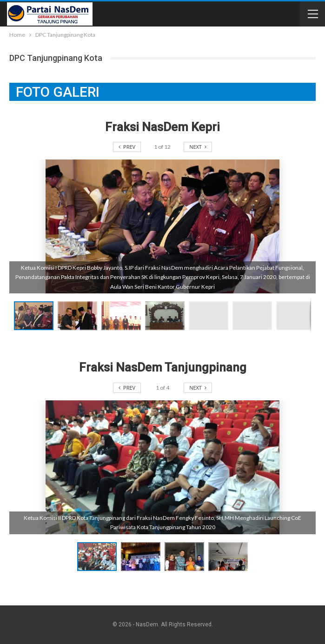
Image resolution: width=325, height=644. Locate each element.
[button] (80, 316)
